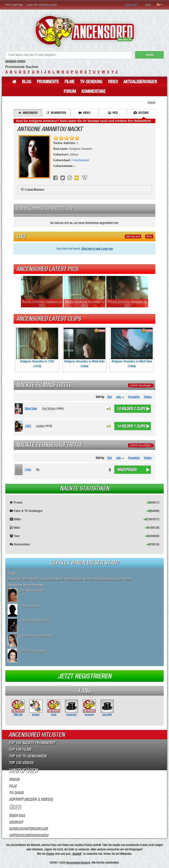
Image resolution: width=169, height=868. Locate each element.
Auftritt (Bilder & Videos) (30, 799)
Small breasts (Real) (108, 579)
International (73, 579)
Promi (14, 779)
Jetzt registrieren (85, 676)
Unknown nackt (30, 606)
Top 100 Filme (20, 750)
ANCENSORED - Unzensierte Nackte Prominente (85, 31)
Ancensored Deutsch (78, 862)
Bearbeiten (56, 113)
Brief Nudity (30, 579)
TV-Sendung (91, 82)
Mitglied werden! (48, 5)
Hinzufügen (126, 470)
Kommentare (94, 91)
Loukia (40, 426)
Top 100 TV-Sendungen (28, 756)
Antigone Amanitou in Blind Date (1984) (84, 348)
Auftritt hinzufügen (141, 385)
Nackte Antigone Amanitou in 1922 (42, 303)
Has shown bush (51, 579)
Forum (70, 91)
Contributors (35, 189)
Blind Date (31, 408)
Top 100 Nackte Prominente (32, 743)
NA (38, 469)
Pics (113, 113)
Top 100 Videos (21, 763)
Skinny (88, 579)
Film (12, 786)
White (127, 579)
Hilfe (148, 5)
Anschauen (28, 113)
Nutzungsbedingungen (28, 835)
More (149, 236)
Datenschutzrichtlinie (28, 828)
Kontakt (16, 822)
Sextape (141, 113)
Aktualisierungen (140, 82)
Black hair (14, 579)
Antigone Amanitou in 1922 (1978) (37, 348)
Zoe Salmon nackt (32, 591)
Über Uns (17, 815)
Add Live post (133, 236)
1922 (28, 426)
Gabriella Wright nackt (35, 621)
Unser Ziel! (131, 5)
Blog (27, 82)
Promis (50, 854)
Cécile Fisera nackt (33, 651)
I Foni (28, 469)
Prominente (48, 82)
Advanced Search (15, 61)
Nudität (77, 854)
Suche (150, 55)
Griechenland (81, 160)
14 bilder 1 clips (131, 426)
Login (30, 5)
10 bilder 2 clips (131, 409)
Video (113, 82)
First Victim (49, 408)
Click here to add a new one (97, 249)
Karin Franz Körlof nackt (36, 636)
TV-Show (16, 792)
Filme (70, 82)
